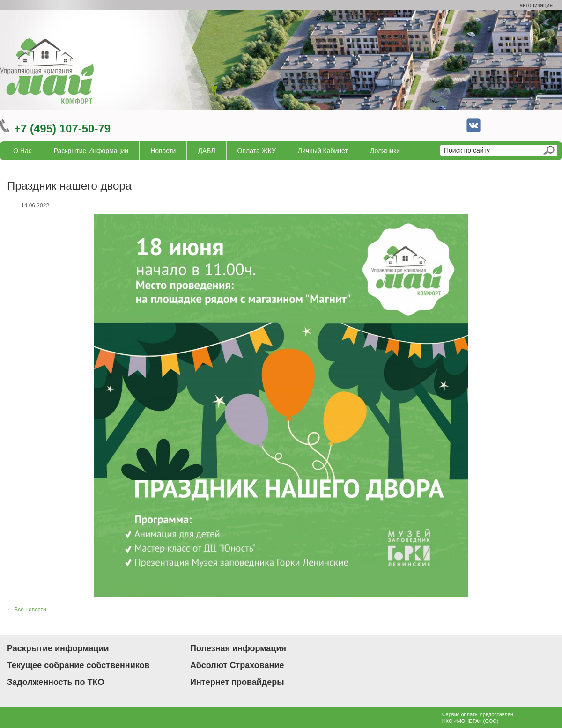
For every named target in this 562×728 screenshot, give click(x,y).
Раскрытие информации (91, 151)
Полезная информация (238, 648)
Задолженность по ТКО (55, 682)
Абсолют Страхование (237, 665)
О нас (22, 151)
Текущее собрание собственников (78, 665)
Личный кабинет (323, 151)
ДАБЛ (206, 151)
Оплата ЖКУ (257, 151)
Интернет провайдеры (237, 682)
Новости (163, 151)
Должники (385, 151)
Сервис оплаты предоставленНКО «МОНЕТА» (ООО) (478, 718)
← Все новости (27, 610)
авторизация (536, 5)
